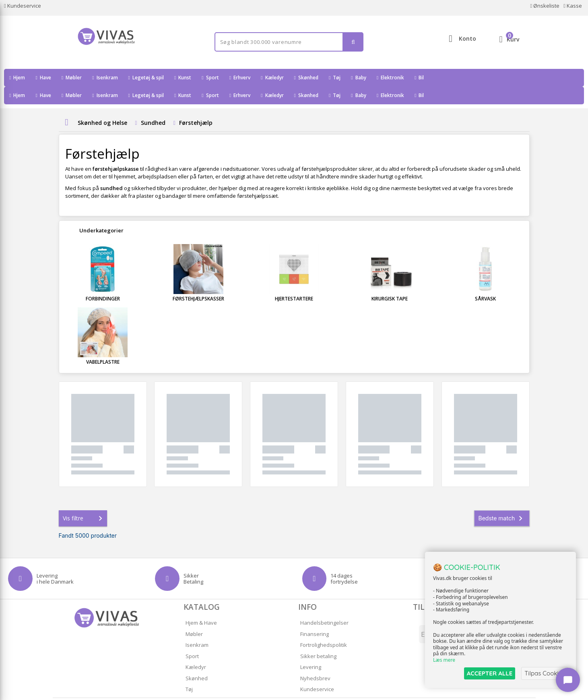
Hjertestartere (294, 281)
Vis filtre (84, 501)
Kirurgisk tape (390, 281)
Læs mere (444, 660)
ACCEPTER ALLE (490, 673)
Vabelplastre (103, 344)
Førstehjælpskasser (198, 281)
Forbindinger (103, 281)
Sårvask (485, 281)
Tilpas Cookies (545, 673)
